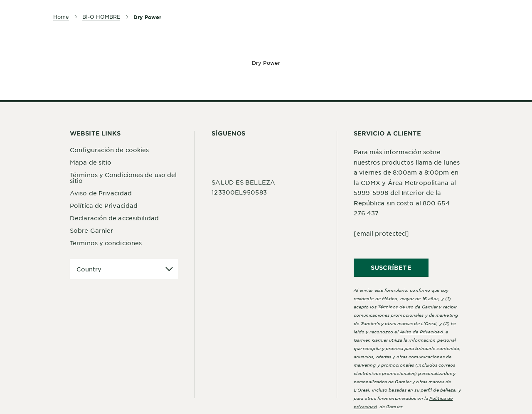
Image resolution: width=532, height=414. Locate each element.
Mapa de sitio (91, 162)
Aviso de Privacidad (101, 193)
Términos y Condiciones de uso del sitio (123, 177)
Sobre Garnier (91, 230)
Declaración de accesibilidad (114, 218)
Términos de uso (396, 307)
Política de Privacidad (104, 205)
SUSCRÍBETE (391, 267)
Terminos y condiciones (106, 243)
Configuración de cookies (109, 150)
